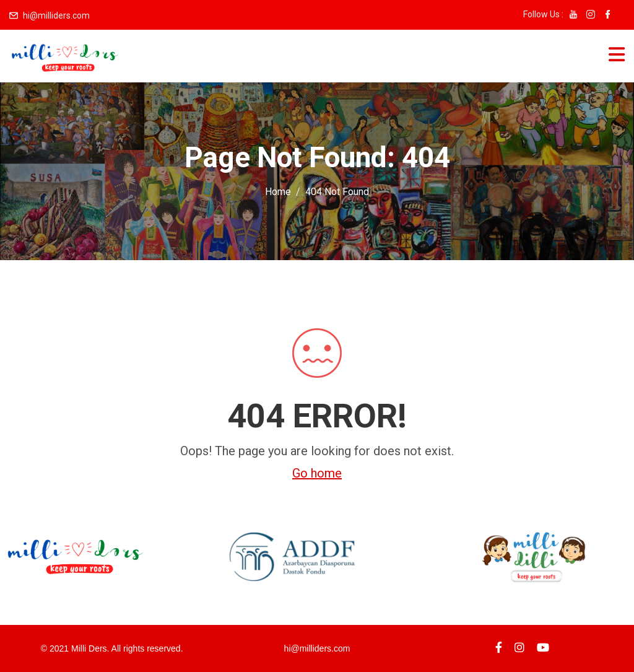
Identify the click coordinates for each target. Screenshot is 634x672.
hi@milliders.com (56, 15)
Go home (317, 473)
